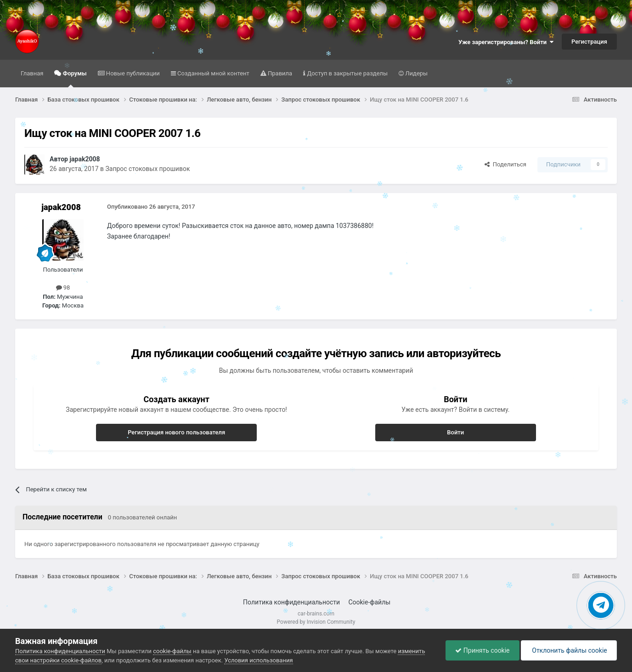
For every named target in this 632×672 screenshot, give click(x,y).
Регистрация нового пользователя (176, 432)
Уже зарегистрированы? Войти (506, 42)
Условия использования (258, 660)
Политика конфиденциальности (291, 602)
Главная (32, 73)
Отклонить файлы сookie (569, 650)
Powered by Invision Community (316, 622)
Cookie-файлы (369, 602)
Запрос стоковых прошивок (147, 169)
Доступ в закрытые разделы (347, 73)
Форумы (74, 79)
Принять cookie (482, 650)
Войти (455, 432)
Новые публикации (132, 73)
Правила (279, 73)
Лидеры (416, 73)
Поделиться (505, 164)
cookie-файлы (172, 651)
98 (63, 288)
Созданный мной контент (213, 73)
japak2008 (85, 159)
